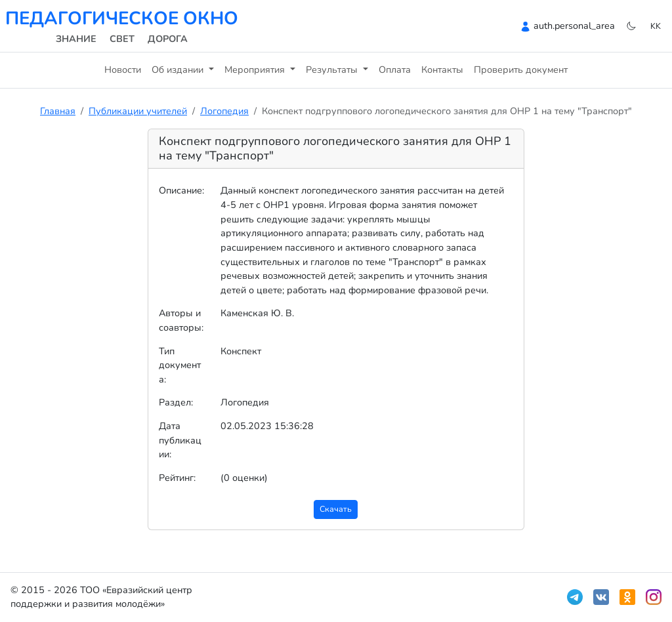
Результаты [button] (333, 70)
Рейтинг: (177, 478)
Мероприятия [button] (256, 70)
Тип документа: (180, 365)
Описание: (181, 190)
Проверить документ (521, 70)
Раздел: (176, 402)
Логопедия (224, 111)
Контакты (442, 70)
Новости (123, 70)
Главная (58, 111)
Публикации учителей (138, 111)
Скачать (336, 509)
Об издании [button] (179, 70)
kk (656, 26)
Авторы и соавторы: (181, 320)
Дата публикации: (180, 440)
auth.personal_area (574, 26)
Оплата (395, 70)
